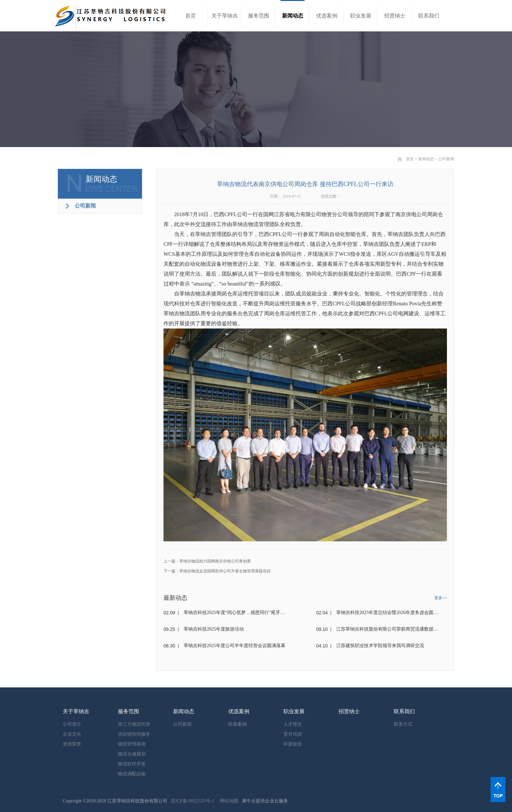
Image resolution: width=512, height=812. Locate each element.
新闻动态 (426, 159)
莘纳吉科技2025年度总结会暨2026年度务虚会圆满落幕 (387, 613)
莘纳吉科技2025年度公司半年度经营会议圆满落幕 (235, 646)
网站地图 (228, 801)
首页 (191, 16)
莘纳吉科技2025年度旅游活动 (214, 629)
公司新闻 (446, 159)
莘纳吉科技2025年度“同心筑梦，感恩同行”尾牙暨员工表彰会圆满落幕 (235, 613)
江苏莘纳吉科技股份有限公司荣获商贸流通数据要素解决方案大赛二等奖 (387, 629)
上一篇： (207, 561)
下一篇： (217, 571)
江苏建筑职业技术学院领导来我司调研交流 (380, 646)
